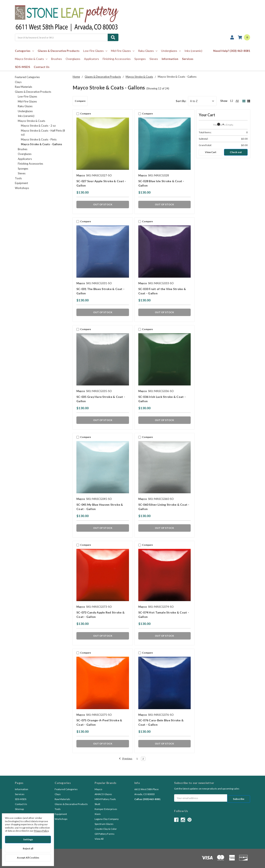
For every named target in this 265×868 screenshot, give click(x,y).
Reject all (28, 848)
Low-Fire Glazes (95, 51)
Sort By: (181, 101)
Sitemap (19, 809)
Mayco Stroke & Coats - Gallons (42, 144)
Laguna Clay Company (107, 819)
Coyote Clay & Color (106, 829)
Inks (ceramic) (193, 51)
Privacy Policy (41, 831)
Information (170, 59)
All (237, 101)
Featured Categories (27, 77)
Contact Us (42, 67)
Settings (28, 839)
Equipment (21, 183)
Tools (18, 178)
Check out (236, 152)
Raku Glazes (148, 51)
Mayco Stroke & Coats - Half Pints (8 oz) (43, 133)
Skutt (97, 804)
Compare (80, 101)
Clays (18, 82)
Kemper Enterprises (106, 809)
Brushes (57, 59)
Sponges (140, 59)
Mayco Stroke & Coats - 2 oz (38, 126)
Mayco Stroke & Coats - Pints (39, 139)
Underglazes (171, 51)
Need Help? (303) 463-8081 (232, 51)
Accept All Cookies (28, 858)
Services (188, 59)
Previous (126, 759)
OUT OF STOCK (103, 204)
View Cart (211, 152)
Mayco (98, 789)
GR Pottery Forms (105, 834)
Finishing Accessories (117, 59)
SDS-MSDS (22, 67)
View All (99, 839)
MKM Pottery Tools (105, 799)
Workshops (22, 188)
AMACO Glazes (103, 794)
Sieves (154, 59)
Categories (24, 51)
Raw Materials (23, 87)
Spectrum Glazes (104, 824)
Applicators (92, 59)
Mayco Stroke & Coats (31, 59)
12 (231, 101)
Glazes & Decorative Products (59, 51)
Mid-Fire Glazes (123, 51)
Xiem (98, 814)
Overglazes (73, 59)
